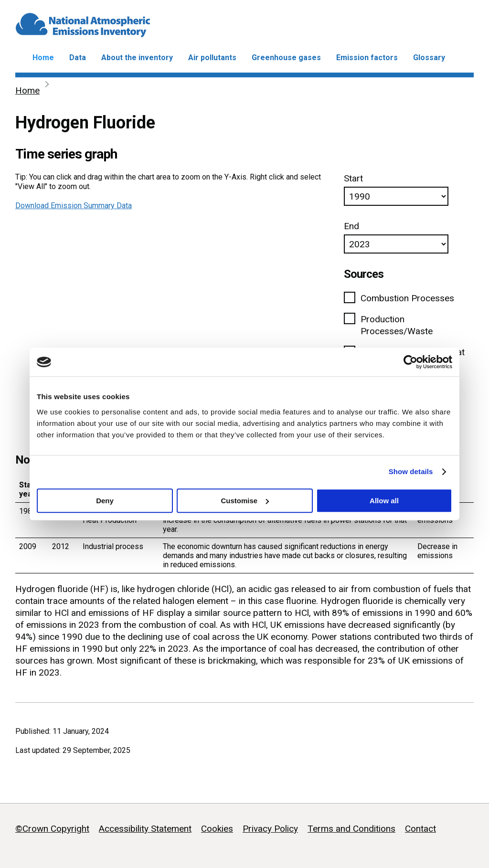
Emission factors (367, 58)
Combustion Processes (407, 298)
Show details (411, 471)
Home (43, 58)
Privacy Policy (270, 829)
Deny (105, 501)
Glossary (429, 58)
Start (353, 178)
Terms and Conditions (351, 829)
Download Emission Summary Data (74, 206)
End (351, 226)
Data (78, 58)
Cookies (217, 829)
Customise (245, 501)
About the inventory (137, 58)
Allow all (384, 501)
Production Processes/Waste (397, 325)
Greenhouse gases (286, 58)
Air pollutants (212, 58)
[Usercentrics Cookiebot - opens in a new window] (410, 362)
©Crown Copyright (52, 829)
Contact (420, 829)
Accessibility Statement (145, 829)
